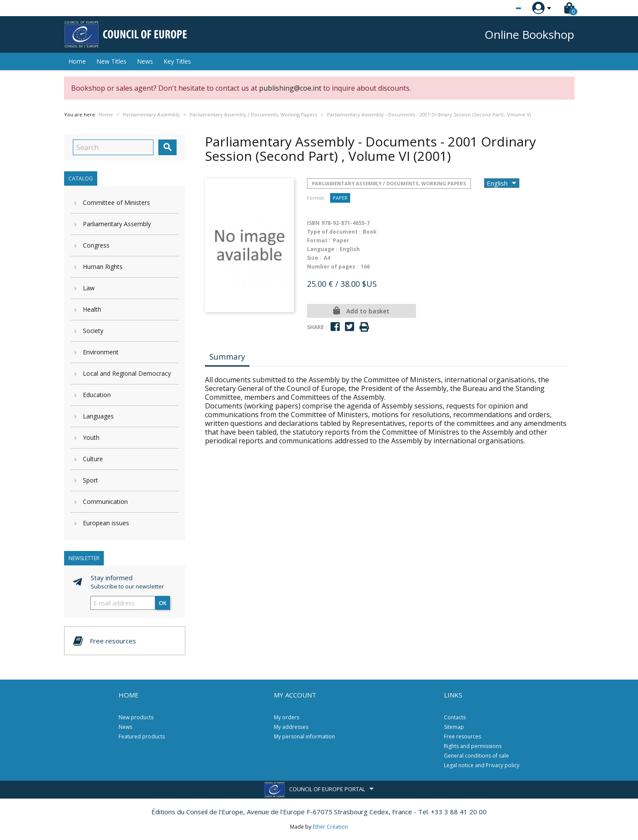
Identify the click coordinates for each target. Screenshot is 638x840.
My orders (287, 717)
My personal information (304, 736)
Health (92, 309)
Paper (340, 198)
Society (93, 331)
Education (97, 395)
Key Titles (177, 61)
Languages (98, 416)
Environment (101, 352)
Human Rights (103, 267)
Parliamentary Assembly (117, 224)
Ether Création (330, 827)
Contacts (455, 717)
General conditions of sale (476, 756)
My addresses (291, 727)
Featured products (142, 736)
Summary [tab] (227, 357)
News (145, 61)
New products (136, 717)
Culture (93, 459)
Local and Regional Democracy (127, 373)
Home (77, 61)
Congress (96, 245)
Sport (90, 480)
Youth (91, 437)
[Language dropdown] (502, 8)
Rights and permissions (473, 746)
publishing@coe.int (290, 88)
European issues (106, 523)
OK (163, 603)
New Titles (111, 61)
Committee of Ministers (116, 202)
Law (89, 288)
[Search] (113, 147)
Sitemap (454, 727)
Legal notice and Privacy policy (482, 765)
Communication (105, 502)
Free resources (462, 736)
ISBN (313, 223)
